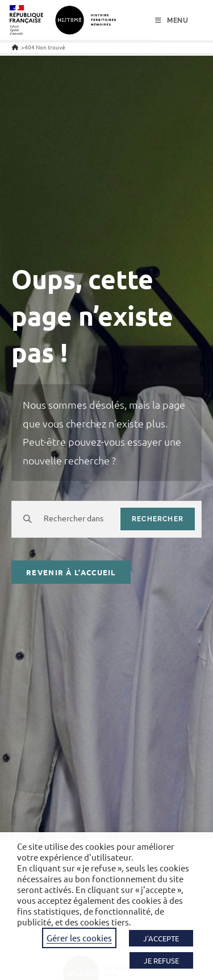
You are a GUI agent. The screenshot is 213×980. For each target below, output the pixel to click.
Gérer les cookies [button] (79, 938)
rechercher (158, 519)
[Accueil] (15, 47)
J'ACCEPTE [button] (161, 938)
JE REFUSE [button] (161, 960)
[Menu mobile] (172, 20)
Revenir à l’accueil (71, 572)
